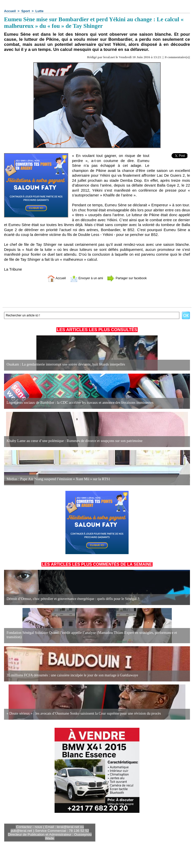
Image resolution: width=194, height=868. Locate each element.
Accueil (10, 11)
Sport (26, 11)
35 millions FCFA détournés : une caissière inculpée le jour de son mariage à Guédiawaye (70, 675)
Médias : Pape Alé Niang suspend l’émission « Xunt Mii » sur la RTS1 (57, 479)
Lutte (39, 11)
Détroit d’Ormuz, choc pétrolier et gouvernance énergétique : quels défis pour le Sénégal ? (71, 599)
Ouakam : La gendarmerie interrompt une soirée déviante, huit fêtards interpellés (64, 364)
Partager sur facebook (131, 278)
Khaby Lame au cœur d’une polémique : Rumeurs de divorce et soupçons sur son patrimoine (72, 441)
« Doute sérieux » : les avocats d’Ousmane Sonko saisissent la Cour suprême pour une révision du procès (81, 713)
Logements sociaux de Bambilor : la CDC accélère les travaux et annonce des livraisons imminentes (77, 403)
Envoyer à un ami (84, 278)
